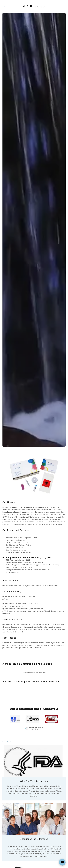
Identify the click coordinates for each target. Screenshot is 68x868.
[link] (34, 6)
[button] (7, 6)
